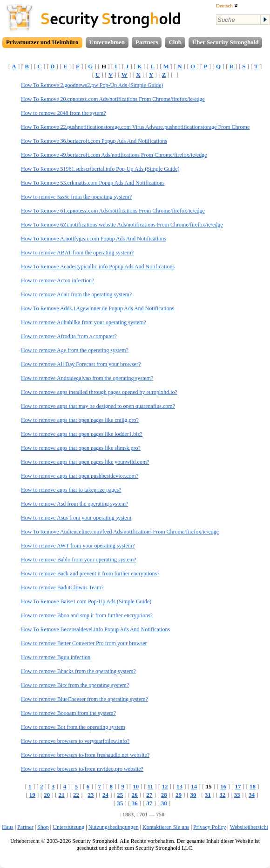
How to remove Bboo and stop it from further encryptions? (87, 615)
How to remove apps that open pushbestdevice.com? (80, 476)
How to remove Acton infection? (57, 280)
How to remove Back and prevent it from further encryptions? (90, 574)
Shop (43, 827)
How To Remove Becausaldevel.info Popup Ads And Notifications (95, 629)
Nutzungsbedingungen (114, 827)
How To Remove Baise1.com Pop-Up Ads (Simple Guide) (86, 601)
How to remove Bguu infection (56, 657)
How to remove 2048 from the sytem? (64, 113)
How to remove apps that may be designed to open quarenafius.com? (98, 406)
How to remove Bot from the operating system (73, 727)
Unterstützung (68, 827)
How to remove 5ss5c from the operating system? (76, 197)
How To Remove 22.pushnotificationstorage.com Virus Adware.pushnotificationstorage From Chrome (135, 127)
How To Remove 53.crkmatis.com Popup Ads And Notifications (93, 183)
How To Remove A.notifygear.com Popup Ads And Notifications (94, 239)
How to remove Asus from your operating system (76, 518)
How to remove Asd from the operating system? (74, 504)
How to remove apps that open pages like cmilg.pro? (80, 420)
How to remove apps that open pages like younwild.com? (85, 462)
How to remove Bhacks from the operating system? (78, 671)
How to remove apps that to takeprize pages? (71, 490)
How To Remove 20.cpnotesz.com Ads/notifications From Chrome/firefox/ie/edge (113, 99)
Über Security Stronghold (226, 42)
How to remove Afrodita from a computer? (69, 336)
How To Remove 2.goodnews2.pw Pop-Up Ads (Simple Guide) (92, 85)
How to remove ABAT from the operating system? (77, 253)
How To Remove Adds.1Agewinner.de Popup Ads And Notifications (98, 308)
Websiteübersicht (249, 827)
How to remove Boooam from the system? (68, 713)
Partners (147, 42)
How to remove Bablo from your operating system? (79, 560)
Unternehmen (107, 42)
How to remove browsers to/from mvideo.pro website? (82, 769)
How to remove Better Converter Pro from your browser (84, 643)
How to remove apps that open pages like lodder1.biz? (82, 434)
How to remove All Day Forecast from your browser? (81, 364)
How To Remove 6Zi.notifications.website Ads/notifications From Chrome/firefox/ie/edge (122, 225)
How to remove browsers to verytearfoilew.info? (75, 741)
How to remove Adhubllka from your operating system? (84, 322)
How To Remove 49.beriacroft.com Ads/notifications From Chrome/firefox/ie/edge (114, 155)
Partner (25, 827)
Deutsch (227, 6)
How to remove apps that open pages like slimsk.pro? (81, 448)
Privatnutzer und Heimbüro (42, 42)
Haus (8, 827)
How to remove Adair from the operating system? (76, 294)
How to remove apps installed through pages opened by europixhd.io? (99, 392)
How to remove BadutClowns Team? (62, 588)
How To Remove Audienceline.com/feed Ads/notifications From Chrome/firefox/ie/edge (120, 532)
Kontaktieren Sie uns (166, 827)
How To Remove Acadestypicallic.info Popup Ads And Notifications (98, 267)
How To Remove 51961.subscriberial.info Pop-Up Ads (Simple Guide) (100, 169)
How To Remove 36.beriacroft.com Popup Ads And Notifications (94, 141)
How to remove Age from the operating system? (75, 350)
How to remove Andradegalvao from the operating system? (87, 378)
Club (175, 42)
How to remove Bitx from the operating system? (75, 685)
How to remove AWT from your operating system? (78, 546)
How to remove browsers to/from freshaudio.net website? (85, 755)
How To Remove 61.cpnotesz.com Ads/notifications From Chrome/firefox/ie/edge (113, 211)
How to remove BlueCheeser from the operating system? (84, 699)
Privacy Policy (209, 827)
